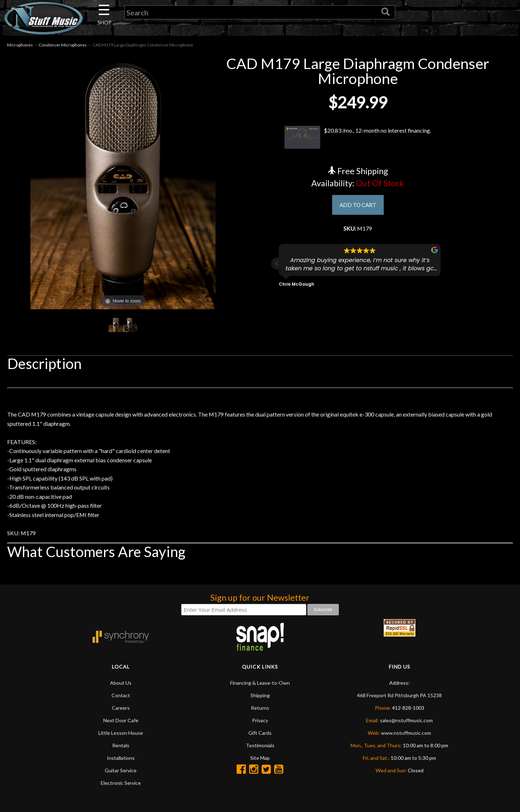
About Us (121, 702)
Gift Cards (260, 752)
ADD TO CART (358, 206)
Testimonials (260, 765)
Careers (121, 727)
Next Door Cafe (121, 740)
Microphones (20, 46)
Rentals (121, 765)
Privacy (260, 740)
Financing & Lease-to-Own (260, 702)
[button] (277, 267)
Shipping (260, 715)
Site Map (260, 777)
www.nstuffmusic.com (406, 752)
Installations (121, 777)
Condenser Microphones (63, 46)
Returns (260, 727)
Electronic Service (121, 803)
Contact (121, 715)
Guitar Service (121, 790)
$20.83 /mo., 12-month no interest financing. (358, 138)
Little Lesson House (121, 752)
